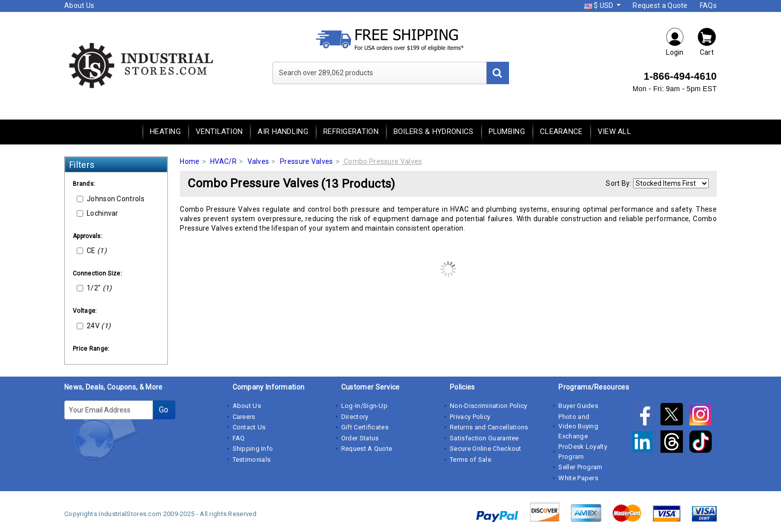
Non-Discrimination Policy (489, 406)
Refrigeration (351, 132)
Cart (707, 42)
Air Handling (283, 132)
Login (675, 42)
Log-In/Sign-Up (364, 406)
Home (190, 161)
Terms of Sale (470, 460)
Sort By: (618, 183)
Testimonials (252, 460)
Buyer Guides (578, 406)
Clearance (561, 132)
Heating (165, 132)
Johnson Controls (111, 199)
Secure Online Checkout (486, 449)
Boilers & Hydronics (434, 132)
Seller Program (580, 467)
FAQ (239, 438)
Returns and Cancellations (489, 427)
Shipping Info (253, 449)
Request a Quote (660, 5)
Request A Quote (367, 449)
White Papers (578, 478)
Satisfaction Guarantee (484, 438)
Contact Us (249, 427)
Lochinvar (98, 213)
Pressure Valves (307, 161)
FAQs (708, 5)
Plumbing (507, 132)
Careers (244, 417)
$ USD (600, 5)
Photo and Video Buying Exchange (578, 426)
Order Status (360, 438)
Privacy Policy (470, 417)
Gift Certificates (365, 427)
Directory (355, 417)
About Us (79, 5)
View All (614, 132)
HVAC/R (223, 161)
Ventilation (219, 132)
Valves (259, 161)
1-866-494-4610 (680, 76)
